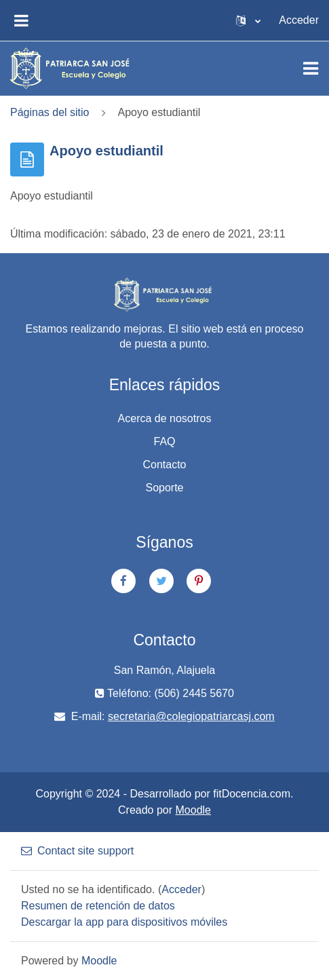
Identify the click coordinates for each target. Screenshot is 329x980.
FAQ (164, 441)
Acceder (299, 20)
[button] (248, 20)
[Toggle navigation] (311, 69)
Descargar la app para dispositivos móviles (124, 922)
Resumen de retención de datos (98, 906)
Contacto (164, 465)
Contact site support (77, 851)
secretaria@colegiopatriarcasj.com (191, 716)
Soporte (164, 488)
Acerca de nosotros (165, 418)
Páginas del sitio (50, 112)
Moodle (193, 810)
